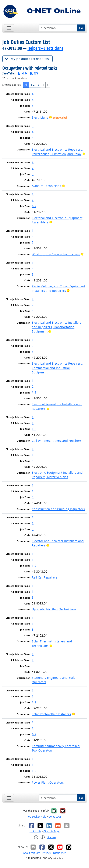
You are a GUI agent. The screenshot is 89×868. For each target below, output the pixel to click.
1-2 (33, 85)
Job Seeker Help (37, 817)
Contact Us (55, 817)
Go (81, 28)
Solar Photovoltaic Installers (51, 714)
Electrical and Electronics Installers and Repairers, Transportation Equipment (57, 327)
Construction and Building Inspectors (58, 509)
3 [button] (33, 106)
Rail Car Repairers (45, 577)
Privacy (47, 853)
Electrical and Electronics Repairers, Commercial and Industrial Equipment (57, 368)
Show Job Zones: (12, 85)
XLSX (22, 73)
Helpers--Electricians (45, 48)
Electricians (40, 117)
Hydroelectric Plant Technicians (54, 609)
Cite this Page (51, 831)
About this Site (32, 853)
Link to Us (35, 831)
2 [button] (33, 162)
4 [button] (33, 94)
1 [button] (33, 231)
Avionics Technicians (46, 186)
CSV (34, 73)
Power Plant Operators (48, 782)
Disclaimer (60, 853)
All (26, 85)
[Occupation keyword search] (58, 28)
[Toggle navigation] (9, 28)
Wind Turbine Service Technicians (56, 254)
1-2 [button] (34, 206)
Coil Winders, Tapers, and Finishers (57, 441)
